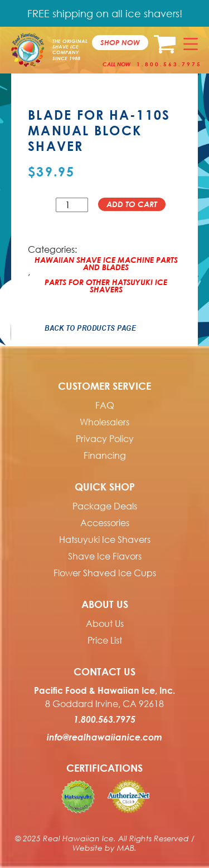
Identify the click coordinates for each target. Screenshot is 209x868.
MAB (126, 848)
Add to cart (132, 204)
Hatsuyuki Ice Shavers (105, 540)
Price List (105, 640)
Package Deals (105, 506)
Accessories (105, 523)
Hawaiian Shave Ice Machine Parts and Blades (106, 261)
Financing (105, 455)
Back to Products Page (90, 328)
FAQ (105, 405)
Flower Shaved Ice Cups (105, 573)
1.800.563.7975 (169, 64)
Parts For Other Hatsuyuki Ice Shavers (106, 283)
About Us (105, 624)
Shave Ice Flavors (105, 556)
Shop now (120, 42)
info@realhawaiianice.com (104, 737)
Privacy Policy (105, 439)
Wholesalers (104, 422)
